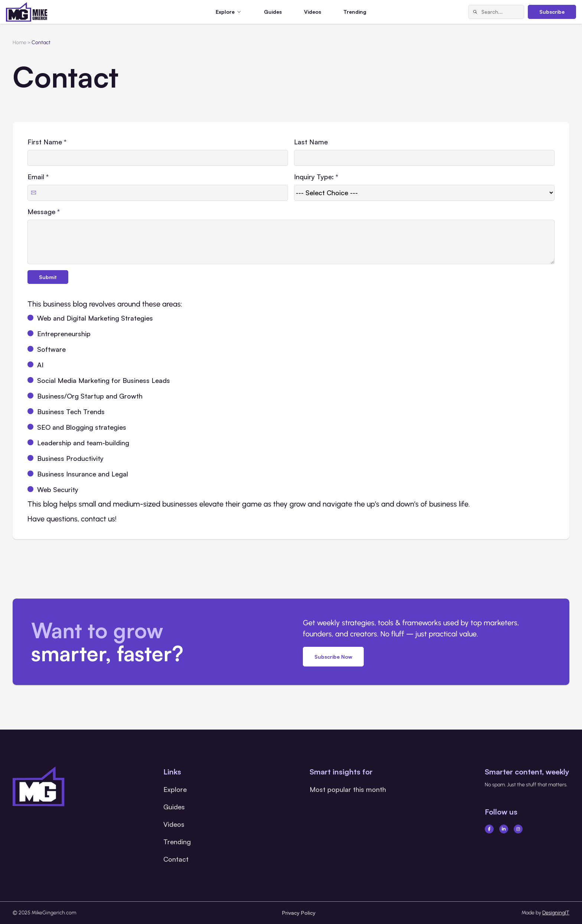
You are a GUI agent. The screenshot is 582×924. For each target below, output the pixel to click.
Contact (176, 859)
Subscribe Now (333, 657)
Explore (175, 789)
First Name (47, 142)
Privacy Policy (299, 913)
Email (38, 177)
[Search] (475, 12)
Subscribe (552, 12)
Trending (355, 12)
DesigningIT (556, 913)
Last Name (311, 142)
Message (44, 212)
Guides (273, 12)
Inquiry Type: (316, 177)
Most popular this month (348, 789)
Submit (48, 277)
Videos (313, 12)
